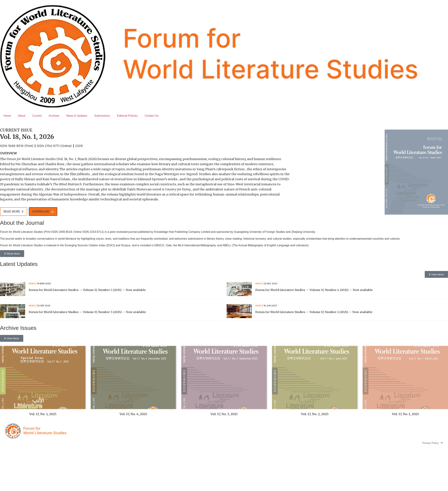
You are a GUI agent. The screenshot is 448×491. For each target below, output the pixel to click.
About (22, 116)
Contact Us (151, 116)
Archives (54, 116)
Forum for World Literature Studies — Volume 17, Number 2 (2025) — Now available (314, 312)
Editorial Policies (127, 116)
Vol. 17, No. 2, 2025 (315, 414)
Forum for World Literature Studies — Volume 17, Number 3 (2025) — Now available (87, 312)
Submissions (102, 116)
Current (37, 116)
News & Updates (77, 116)
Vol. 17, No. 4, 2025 (133, 414)
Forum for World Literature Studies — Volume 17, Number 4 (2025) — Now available (314, 290)
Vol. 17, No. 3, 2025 (224, 414)
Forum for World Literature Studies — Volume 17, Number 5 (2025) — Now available (87, 290)
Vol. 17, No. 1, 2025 (405, 414)
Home (7, 116)
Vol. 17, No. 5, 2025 (43, 414)
